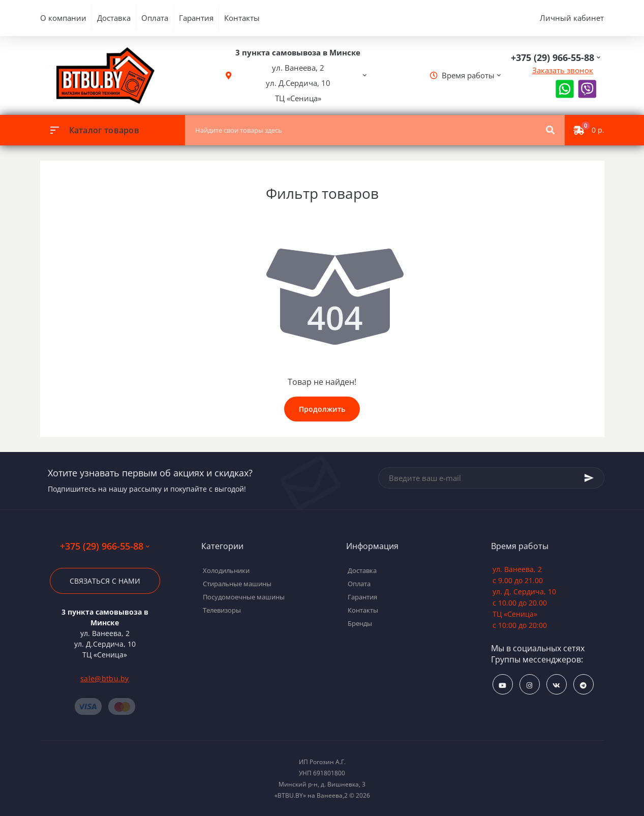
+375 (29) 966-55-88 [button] (105, 546)
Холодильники (226, 570)
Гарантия (196, 18)
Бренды (360, 623)
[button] (298, 75)
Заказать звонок (563, 70)
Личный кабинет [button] (572, 18)
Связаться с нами (105, 581)
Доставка (114, 18)
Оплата (155, 18)
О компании (63, 18)
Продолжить (322, 409)
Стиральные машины (237, 584)
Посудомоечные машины (244, 597)
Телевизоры (222, 610)
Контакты (242, 18)
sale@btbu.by (105, 678)
